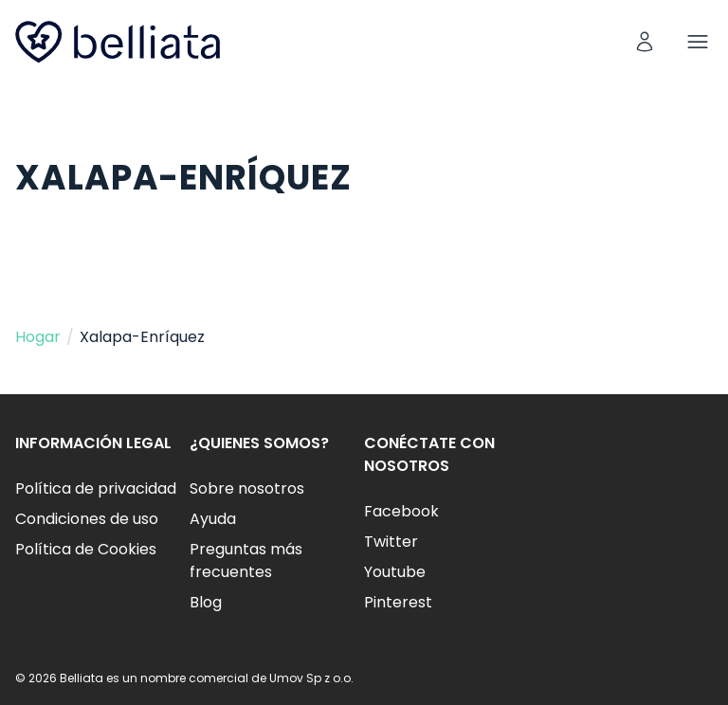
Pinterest (398, 602)
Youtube (395, 572)
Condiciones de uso (87, 519)
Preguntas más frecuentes (246, 560)
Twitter (391, 542)
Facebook (401, 511)
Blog (206, 602)
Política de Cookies (86, 549)
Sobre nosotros (247, 488)
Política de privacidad (96, 488)
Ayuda (213, 519)
